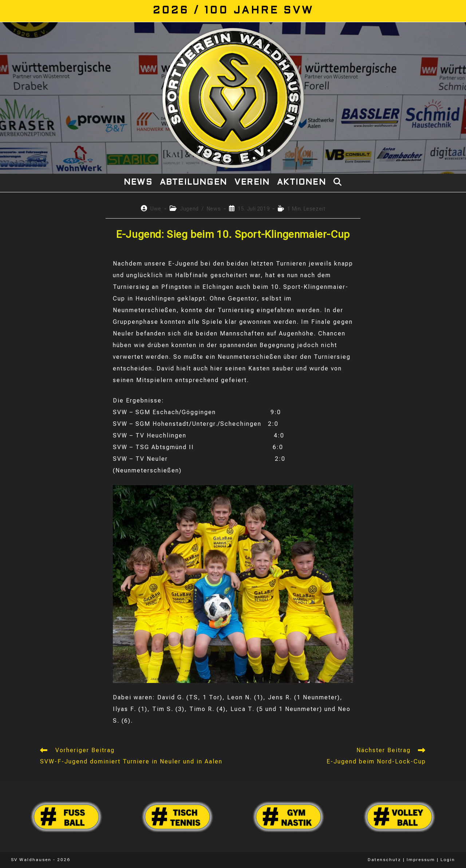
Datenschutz (384, 860)
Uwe (156, 209)
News (214, 209)
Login (448, 860)
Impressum (421, 860)
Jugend (189, 209)
